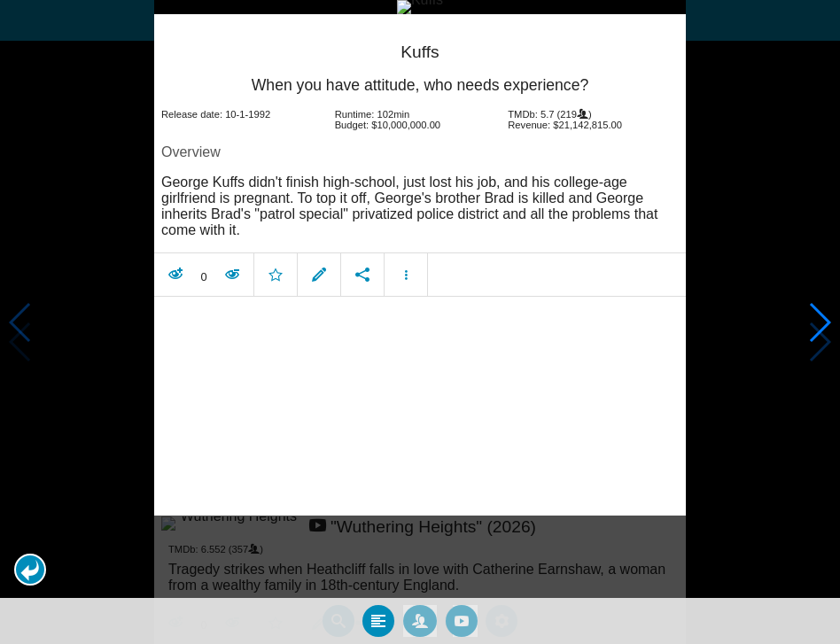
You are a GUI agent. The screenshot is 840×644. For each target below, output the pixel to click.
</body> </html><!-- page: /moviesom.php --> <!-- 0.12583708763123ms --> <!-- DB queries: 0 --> (420, 322)
